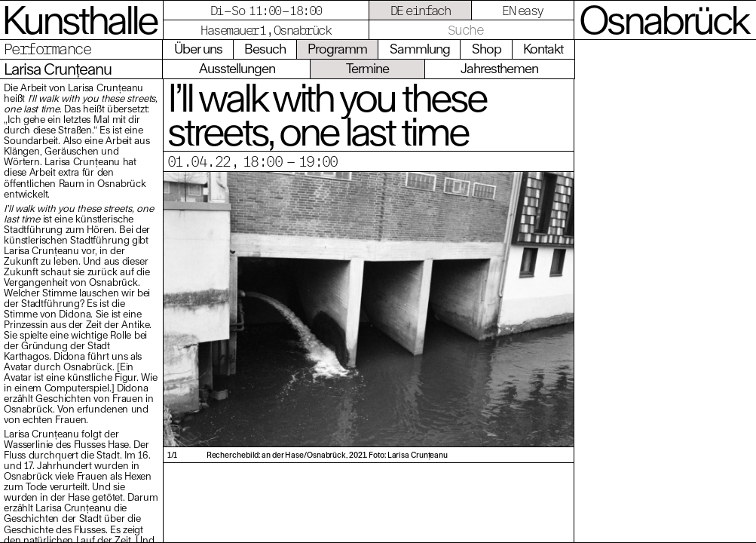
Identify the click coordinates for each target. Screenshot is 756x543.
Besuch (265, 49)
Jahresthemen (499, 68)
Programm (337, 49)
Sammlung (420, 49)
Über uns (198, 49)
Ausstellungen (237, 68)
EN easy (522, 10)
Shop (487, 49)
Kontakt (543, 49)
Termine (367, 68)
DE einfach (421, 10)
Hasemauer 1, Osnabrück (266, 30)
